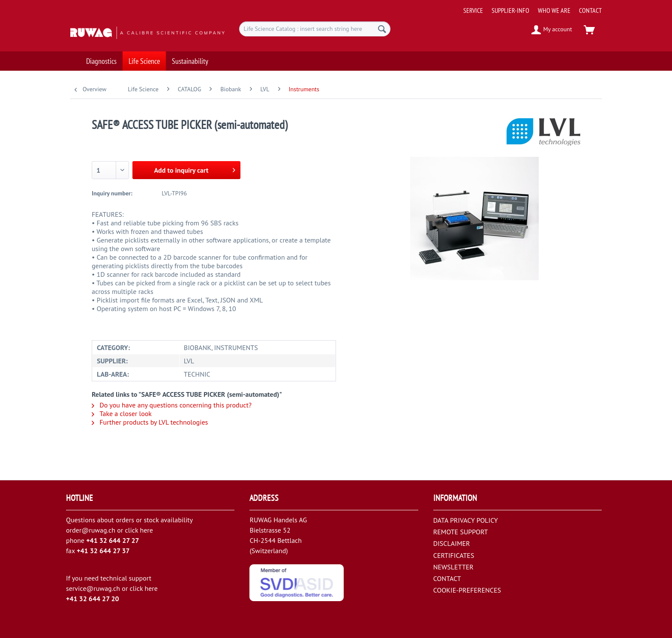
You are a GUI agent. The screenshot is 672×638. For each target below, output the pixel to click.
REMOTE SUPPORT (461, 532)
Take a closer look (122, 413)
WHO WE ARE (554, 10)
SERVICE (473, 10)
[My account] (552, 30)
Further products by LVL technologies (150, 422)
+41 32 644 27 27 (113, 540)
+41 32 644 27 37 (103, 551)
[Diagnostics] (101, 55)
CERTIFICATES (454, 555)
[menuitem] (529, 7)
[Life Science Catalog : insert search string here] (315, 29)
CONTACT (590, 10)
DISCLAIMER (452, 543)
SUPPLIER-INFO (510, 10)
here (146, 530)
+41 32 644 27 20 (93, 599)
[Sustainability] (190, 55)
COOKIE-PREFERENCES (467, 590)
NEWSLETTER (453, 567)
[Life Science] (144, 55)
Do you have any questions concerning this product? (172, 405)
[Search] (382, 29)
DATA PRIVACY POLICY (466, 520)
